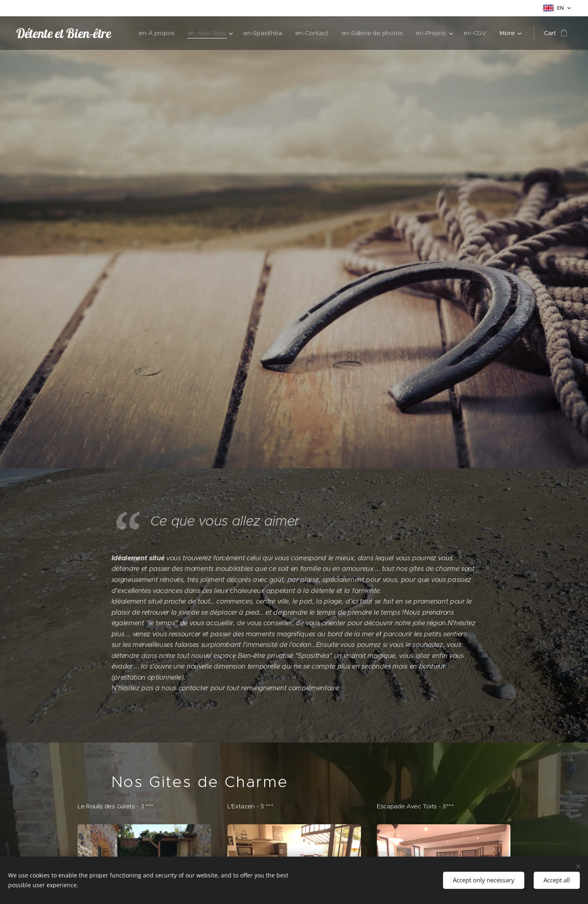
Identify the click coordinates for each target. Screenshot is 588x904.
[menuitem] (152, 33)
